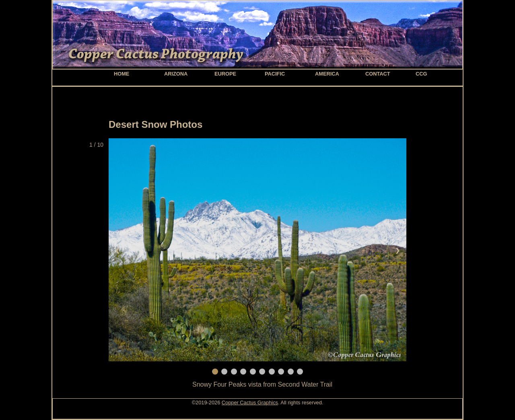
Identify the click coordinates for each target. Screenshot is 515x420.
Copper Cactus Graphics (250, 403)
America (327, 74)
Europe (225, 74)
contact (378, 74)
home (122, 74)
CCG (421, 74)
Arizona (176, 74)
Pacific (275, 74)
